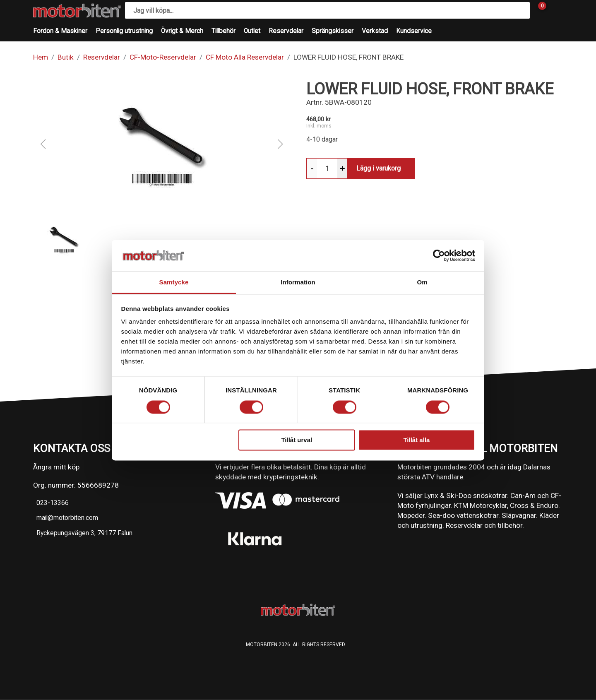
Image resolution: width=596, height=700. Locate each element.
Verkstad (375, 31)
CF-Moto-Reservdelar (163, 57)
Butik (66, 57)
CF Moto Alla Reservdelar (245, 57)
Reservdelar (286, 31)
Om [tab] (422, 283)
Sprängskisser (333, 31)
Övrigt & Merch (182, 31)
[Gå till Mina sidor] (555, 10)
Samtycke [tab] (174, 283)
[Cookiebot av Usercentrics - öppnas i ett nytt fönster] (439, 255)
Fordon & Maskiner (60, 31)
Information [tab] (298, 283)
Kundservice (414, 31)
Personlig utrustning (124, 31)
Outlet (252, 31)
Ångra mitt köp (56, 467)
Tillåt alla (416, 440)
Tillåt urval (297, 440)
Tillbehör (223, 31)
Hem (41, 57)
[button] (161, 144)
